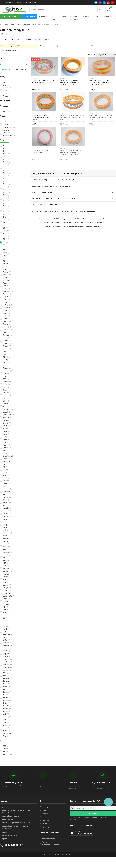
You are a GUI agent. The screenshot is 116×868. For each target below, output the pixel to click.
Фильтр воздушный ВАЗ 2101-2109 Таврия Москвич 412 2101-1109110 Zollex (72, 117)
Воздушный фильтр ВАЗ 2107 (71, 219)
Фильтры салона (86, 46)
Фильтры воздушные (11, 46)
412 (36, 39)
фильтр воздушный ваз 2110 (94, 222)
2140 (45, 39)
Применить (6, 69)
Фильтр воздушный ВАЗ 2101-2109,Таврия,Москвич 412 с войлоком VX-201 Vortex (70, 82)
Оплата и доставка (74, 18)
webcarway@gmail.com (28, 3)
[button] (82, 833)
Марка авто (29, 16)
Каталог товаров (11, 16)
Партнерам (43, 16)
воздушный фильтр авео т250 (55, 226)
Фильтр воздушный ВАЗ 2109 (73, 222)
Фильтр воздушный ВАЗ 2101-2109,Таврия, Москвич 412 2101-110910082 (42, 117)
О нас (54, 18)
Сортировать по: (89, 55)
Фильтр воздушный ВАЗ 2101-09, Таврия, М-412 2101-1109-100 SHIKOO (44, 81)
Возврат (63, 16)
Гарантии (86, 16)
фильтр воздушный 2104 (93, 226)
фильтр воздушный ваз (75, 226)
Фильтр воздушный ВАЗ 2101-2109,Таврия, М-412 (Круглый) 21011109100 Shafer (99, 82)
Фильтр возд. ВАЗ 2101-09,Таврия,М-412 (40, 151)
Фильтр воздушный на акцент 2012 (95, 219)
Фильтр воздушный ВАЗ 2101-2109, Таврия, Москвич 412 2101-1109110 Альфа (101, 117)
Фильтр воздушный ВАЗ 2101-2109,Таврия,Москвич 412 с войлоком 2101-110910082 (70, 152)
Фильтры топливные (11, 51)
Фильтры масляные (49, 46)
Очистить (28, 39)
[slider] (27, 64)
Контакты (108, 16)
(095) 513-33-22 (10, 3)
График (97, 16)
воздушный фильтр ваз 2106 (51, 222)
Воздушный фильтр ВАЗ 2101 (49, 219)
